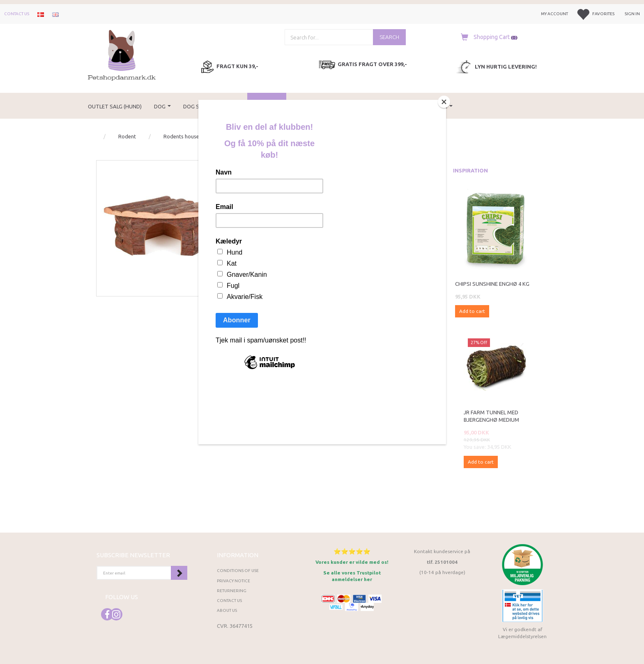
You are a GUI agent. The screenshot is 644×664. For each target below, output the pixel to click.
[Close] (444, 102)
